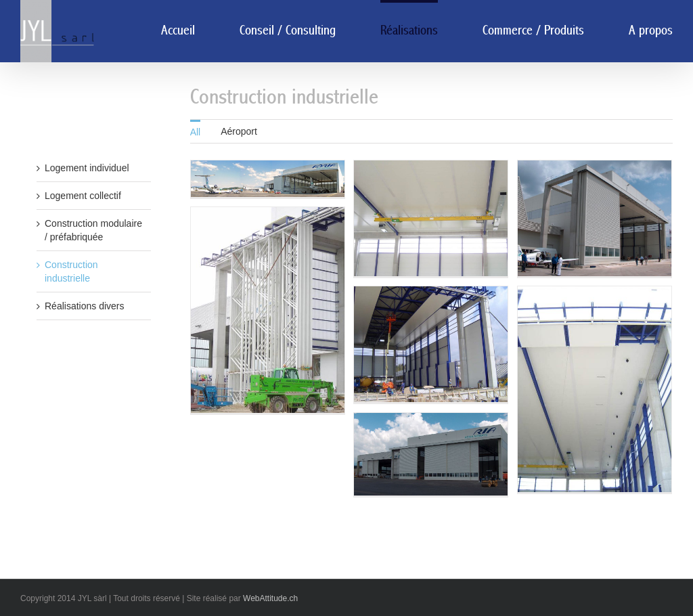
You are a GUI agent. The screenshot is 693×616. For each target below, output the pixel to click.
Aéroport (239, 131)
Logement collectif (83, 196)
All (196, 132)
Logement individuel (87, 168)
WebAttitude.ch (270, 598)
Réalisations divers (85, 306)
